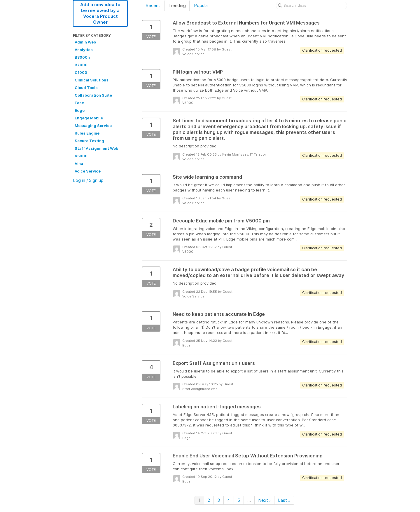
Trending (177, 5)
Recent (153, 5)
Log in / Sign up (88, 180)
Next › (264, 500)
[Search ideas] (311, 6)
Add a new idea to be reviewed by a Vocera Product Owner (100, 13)
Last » (284, 500)
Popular (202, 5)
